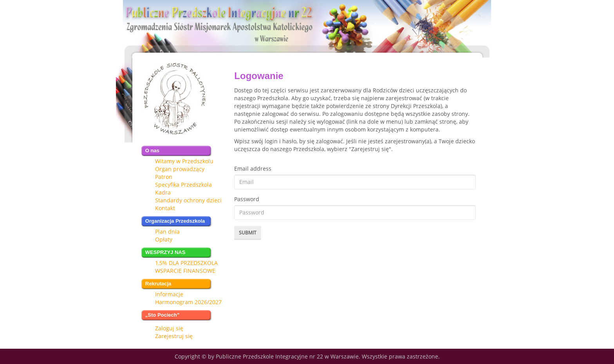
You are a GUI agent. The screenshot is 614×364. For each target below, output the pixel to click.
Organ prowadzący (180, 169)
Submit (248, 233)
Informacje (169, 294)
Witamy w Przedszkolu (184, 161)
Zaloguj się (169, 328)
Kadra (163, 192)
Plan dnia (167, 232)
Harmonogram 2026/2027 (188, 302)
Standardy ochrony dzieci (188, 200)
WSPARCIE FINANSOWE (185, 271)
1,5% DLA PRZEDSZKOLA (186, 263)
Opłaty (164, 239)
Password (247, 199)
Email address (253, 168)
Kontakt (165, 208)
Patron (164, 177)
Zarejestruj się (174, 336)
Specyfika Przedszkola (183, 185)
